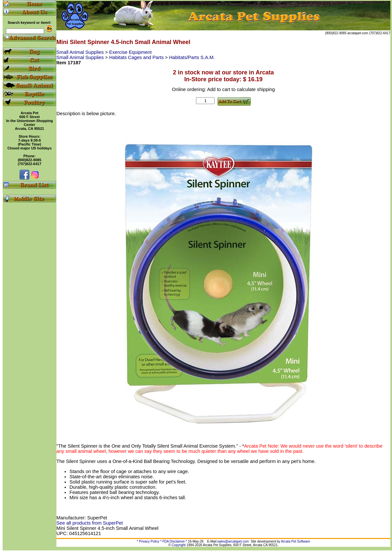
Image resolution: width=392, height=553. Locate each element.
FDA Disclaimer (174, 541)
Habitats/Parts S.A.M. (192, 57)
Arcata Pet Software (296, 541)
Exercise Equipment (130, 52)
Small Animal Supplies (81, 52)
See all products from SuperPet (90, 523)
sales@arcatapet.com (233, 541)
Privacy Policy (149, 541)
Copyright (179, 545)
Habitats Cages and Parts (137, 57)
